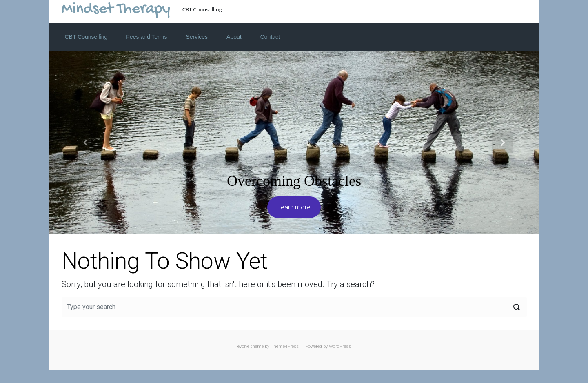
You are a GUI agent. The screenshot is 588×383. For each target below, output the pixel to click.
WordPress (340, 346)
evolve (243, 346)
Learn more (294, 207)
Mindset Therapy (116, 9)
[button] (86, 143)
